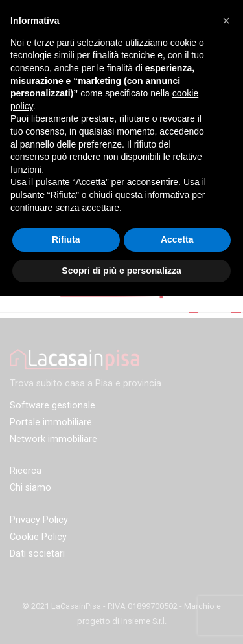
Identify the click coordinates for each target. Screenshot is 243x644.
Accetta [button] (177, 239)
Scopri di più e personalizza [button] (121, 271)
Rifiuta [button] (66, 239)
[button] (226, 21)
